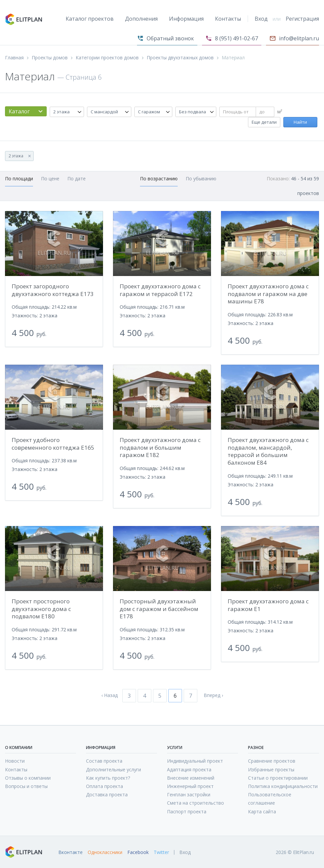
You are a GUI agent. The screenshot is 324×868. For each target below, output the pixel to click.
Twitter (161, 852)
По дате (76, 178)
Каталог (19, 111)
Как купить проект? (108, 778)
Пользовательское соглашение (270, 799)
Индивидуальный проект (195, 761)
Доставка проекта (107, 794)
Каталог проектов (90, 19)
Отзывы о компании (28, 778)
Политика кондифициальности (283, 786)
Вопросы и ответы (26, 786)
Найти (300, 122)
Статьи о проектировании (278, 778)
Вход (261, 19)
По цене (50, 178)
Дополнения (141, 19)
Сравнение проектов (272, 761)
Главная (14, 58)
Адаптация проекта (189, 769)
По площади (19, 178)
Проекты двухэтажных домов (180, 58)
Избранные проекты (271, 769)
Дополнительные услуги (113, 769)
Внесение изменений (191, 778)
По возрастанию (159, 178)
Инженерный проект (190, 786)
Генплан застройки (189, 794)
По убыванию (201, 178)
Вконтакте (70, 852)
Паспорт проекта (187, 811)
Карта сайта (262, 811)
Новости (15, 761)
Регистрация (302, 19)
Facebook (138, 852)
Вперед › (213, 695)
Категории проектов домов (107, 58)
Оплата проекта (104, 786)
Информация (186, 19)
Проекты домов (50, 58)
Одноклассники (105, 852)
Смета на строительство (195, 803)
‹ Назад (109, 695)
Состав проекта (104, 761)
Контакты (228, 19)
